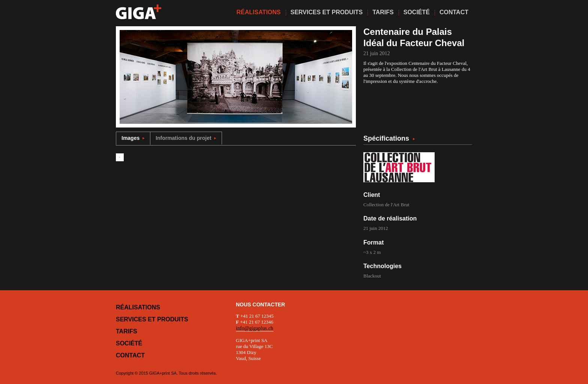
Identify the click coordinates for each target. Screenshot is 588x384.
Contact (130, 355)
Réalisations (138, 307)
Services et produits (152, 319)
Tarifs (127, 331)
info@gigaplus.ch (255, 328)
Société (129, 343)
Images (133, 138)
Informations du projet (186, 138)
